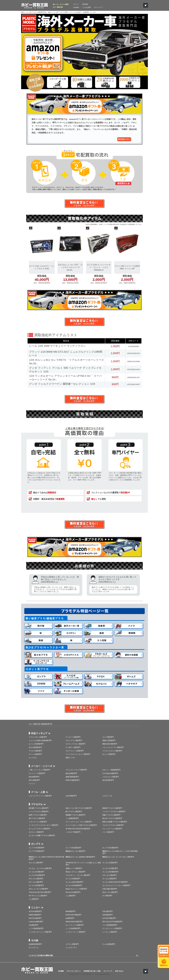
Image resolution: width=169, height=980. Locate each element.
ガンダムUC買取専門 (110, 868)
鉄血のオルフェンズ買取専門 (76, 889)
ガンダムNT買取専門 (36, 872)
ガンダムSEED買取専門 (74, 882)
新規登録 (85, 4)
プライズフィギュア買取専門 (76, 770)
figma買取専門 (34, 777)
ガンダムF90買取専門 (110, 872)
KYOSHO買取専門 (109, 918)
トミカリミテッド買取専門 (75, 932)
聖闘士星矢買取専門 (110, 744)
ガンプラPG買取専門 (36, 851)
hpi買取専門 (70, 918)
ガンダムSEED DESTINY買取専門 (115, 882)
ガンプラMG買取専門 (110, 848)
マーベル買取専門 (35, 754)
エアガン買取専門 (72, 944)
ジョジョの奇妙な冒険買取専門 (40, 740)
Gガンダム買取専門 (36, 879)
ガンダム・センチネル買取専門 (40, 868)
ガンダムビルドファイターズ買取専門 (116, 885)
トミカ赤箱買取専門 (73, 928)
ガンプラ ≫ (37, 844)
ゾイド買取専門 (108, 832)
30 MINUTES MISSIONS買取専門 (78, 829)
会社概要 (61, 971)
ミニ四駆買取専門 (72, 818)
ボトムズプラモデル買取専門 (39, 829)
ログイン (76, 4)
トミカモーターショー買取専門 (40, 932)
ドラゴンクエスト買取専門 (112, 751)
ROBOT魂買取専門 (73, 780)
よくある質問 (87, 7)
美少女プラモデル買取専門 (112, 818)
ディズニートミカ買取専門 (112, 928)
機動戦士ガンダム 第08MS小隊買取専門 (80, 857)
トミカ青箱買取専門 (36, 928)
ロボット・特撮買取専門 (111, 770)
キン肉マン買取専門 (73, 747)
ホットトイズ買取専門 (37, 773)
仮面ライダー (71, 758)
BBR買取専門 (71, 911)
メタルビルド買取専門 (111, 777)
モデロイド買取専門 (36, 832)
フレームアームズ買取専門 (112, 829)
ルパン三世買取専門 (36, 744)
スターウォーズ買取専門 (75, 751)
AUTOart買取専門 (35, 911)
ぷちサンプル (107, 796)
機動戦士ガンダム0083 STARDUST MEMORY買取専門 (46, 858)
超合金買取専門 (71, 773)
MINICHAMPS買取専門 (74, 922)
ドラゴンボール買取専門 (38, 737)
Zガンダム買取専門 (36, 863)
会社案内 (76, 7)
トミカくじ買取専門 (110, 932)
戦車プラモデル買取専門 (38, 815)
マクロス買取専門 (35, 751)
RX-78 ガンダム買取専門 (38, 896)
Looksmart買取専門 (36, 922)
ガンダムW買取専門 (73, 879)
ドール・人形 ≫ (40, 792)
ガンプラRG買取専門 (73, 848)
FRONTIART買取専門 (74, 915)
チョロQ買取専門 (109, 944)
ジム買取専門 (71, 896)
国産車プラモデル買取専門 (112, 808)
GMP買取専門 (108, 915)
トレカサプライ (71, 948)
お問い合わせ (119, 971)
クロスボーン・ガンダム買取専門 (78, 875)
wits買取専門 (33, 925)
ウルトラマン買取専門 (74, 740)
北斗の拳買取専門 (35, 747)
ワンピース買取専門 (73, 737)
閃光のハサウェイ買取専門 (75, 872)
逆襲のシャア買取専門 (74, 868)
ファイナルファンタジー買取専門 (78, 754)
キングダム (33, 758)
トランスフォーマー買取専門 (113, 747)
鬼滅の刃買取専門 (109, 740)
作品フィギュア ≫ (41, 733)
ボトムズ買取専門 (109, 754)
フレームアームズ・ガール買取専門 (79, 822)
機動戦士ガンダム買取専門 (75, 851)
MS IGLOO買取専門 (73, 892)
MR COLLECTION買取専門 (112, 922)
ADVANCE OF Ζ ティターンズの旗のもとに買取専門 (83, 864)
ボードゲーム (34, 948)
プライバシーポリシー (74, 971)
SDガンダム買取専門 (110, 892)
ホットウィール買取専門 (75, 925)
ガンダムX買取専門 (109, 879)
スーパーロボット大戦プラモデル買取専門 (81, 825)
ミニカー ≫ (37, 908)
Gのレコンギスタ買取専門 (38, 889)
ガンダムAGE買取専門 (74, 885)
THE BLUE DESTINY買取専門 (40, 892)
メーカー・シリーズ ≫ (43, 766)
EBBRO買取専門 (35, 915)
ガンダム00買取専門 (36, 885)
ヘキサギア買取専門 (73, 832)
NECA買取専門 (34, 780)
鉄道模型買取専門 (35, 944)
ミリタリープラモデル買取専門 (114, 812)
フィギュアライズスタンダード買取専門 (44, 825)
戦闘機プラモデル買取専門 (75, 815)
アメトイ (32, 784)
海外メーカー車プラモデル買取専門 (79, 808)
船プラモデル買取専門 (74, 812)
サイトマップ (98, 7)
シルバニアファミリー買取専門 (40, 796)
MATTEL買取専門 (35, 918)
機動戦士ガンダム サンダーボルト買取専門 (118, 857)
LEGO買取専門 (71, 796)
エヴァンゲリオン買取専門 (75, 744)
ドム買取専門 (34, 899)
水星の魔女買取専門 (110, 889)
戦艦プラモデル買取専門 (111, 815)
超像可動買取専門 (72, 777)
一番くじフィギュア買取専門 (39, 770)
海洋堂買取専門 (108, 780)
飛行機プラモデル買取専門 (39, 808)
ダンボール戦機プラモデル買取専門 (42, 836)
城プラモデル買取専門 (37, 818)
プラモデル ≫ (38, 804)
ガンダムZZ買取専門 (110, 863)
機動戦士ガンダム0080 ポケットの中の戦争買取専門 (120, 852)
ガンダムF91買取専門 (37, 875)
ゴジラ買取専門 (108, 737)
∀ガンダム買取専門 (36, 882)
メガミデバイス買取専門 (38, 822)
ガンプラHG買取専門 (37, 848)
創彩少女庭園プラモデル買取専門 (115, 822)
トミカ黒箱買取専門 (110, 925)
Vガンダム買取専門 (109, 875)
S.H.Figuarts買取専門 (110, 773)
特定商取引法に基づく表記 (92, 971)
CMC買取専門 (108, 911)
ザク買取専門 (107, 896)
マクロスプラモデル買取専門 (113, 825)
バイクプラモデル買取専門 (39, 812)
